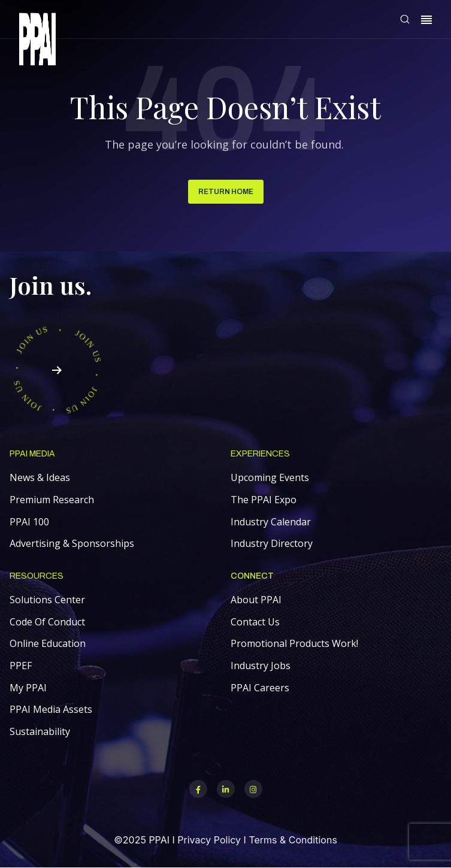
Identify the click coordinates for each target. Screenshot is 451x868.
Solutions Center (47, 600)
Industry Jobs (261, 666)
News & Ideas (40, 477)
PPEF (21, 666)
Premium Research (52, 500)
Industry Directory (272, 543)
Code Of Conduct (47, 622)
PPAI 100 (29, 522)
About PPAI (256, 600)
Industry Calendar (271, 522)
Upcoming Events (270, 477)
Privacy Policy (209, 840)
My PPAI (28, 688)
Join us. (51, 285)
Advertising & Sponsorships (72, 543)
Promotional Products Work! (294, 643)
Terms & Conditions (293, 840)
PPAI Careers (260, 688)
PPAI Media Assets (51, 709)
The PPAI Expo (264, 500)
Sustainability (40, 731)
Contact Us (255, 622)
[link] (37, 41)
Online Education (48, 643)
